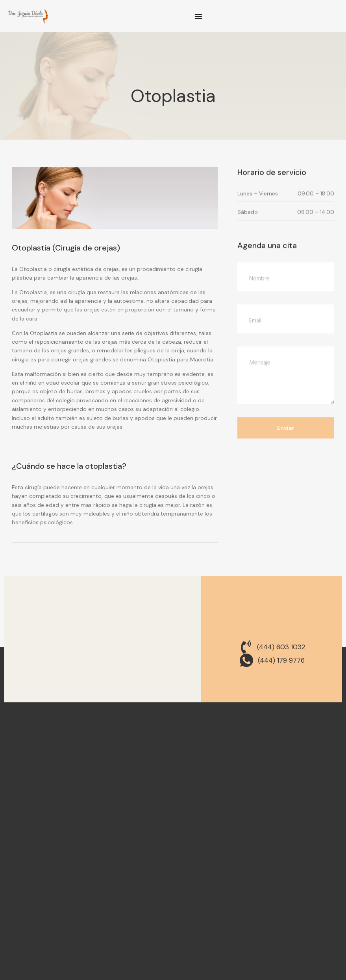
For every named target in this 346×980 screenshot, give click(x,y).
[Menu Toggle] (198, 16)
